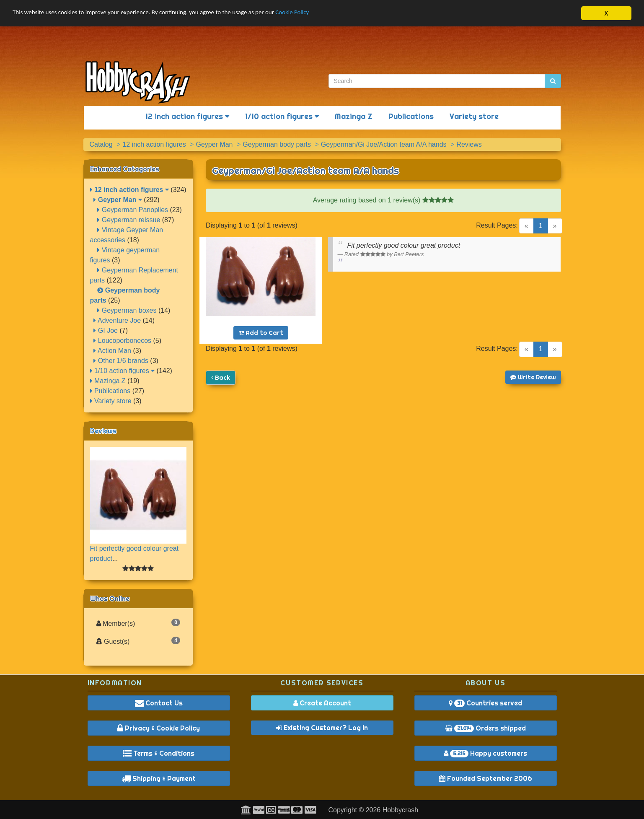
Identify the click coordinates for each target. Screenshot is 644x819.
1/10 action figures (282, 116)
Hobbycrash (400, 810)
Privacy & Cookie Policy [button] (159, 728)
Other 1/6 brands (121, 361)
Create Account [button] (322, 703)
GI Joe (106, 330)
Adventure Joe (117, 320)
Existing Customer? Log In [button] (322, 728)
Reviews (103, 431)
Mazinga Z (354, 116)
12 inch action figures (187, 116)
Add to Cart (261, 333)
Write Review (533, 377)
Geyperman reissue (129, 220)
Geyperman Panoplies (133, 210)
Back (221, 378)
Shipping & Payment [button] (159, 778)
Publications (411, 116)
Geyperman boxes (127, 310)
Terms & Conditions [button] (159, 753)
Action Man (112, 351)
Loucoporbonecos (122, 341)
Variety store (474, 116)
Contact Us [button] (159, 703)
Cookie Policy (331, 13)
